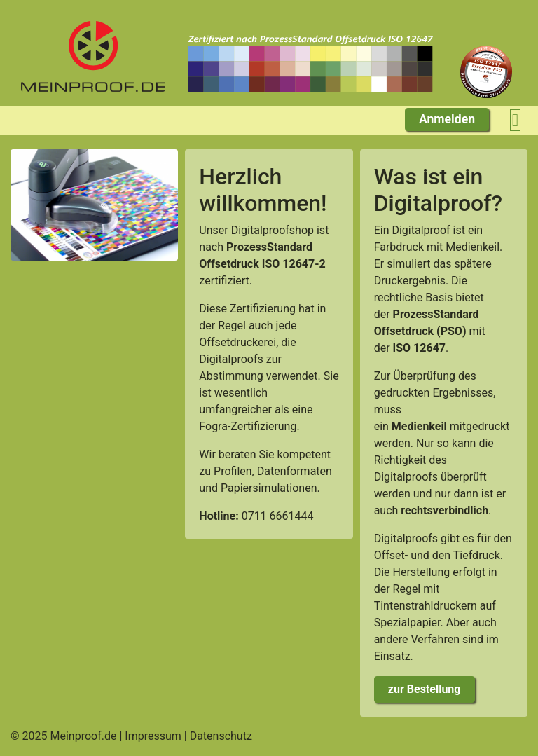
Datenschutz (221, 736)
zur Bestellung (425, 689)
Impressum (153, 736)
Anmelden (447, 119)
